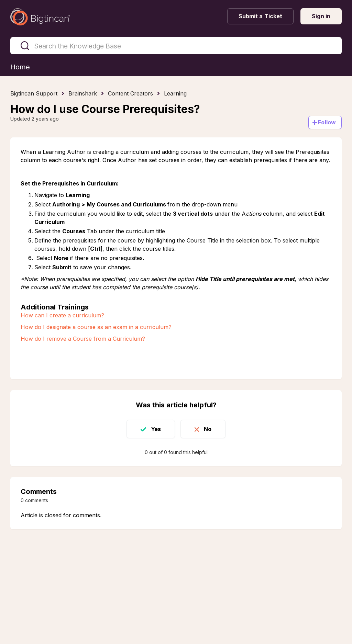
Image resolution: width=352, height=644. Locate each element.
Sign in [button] (321, 16)
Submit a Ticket (261, 16)
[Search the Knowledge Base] (176, 46)
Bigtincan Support (34, 93)
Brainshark (83, 93)
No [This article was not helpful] (208, 429)
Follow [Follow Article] (327, 122)
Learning (175, 93)
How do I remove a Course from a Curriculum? (84, 339)
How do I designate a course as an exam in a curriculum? (96, 327)
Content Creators (130, 93)
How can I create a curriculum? (62, 315)
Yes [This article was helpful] (156, 429)
